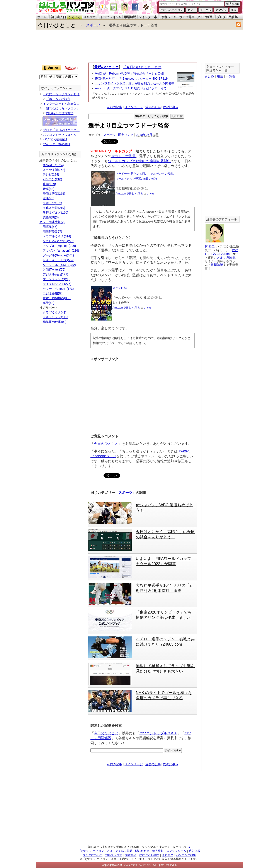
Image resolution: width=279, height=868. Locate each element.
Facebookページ (103, 456)
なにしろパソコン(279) (59, 241)
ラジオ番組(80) (53, 293)
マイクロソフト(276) (57, 284)
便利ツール (169, 17)
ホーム (42, 17)
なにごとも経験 (149, 855)
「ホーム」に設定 (58, 99)
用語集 (233, 17)
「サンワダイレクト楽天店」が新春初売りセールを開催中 (135, 83)
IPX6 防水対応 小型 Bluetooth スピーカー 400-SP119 (131, 78)
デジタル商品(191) (55, 274)
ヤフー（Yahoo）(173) (58, 289)
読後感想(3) (51, 217)
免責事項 (131, 855)
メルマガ (90, 17)
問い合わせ (142, 851)
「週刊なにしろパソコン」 (61, 108)
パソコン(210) (52, 179)
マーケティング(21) (56, 279)
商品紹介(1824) (53, 165)
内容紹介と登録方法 (60, 113)
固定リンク (126, 135)
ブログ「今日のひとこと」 (61, 130)
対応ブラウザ (114, 855)
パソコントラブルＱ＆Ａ (158, 733)
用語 (220, 76)
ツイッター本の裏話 (57, 144)
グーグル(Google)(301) (58, 255)
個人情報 (158, 851)
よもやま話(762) (54, 170)
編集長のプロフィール (222, 219)
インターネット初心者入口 (61, 104)
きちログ (168, 855)
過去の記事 (153, 107)
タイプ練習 (205, 17)
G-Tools (151, 194)
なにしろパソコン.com (56, 88)
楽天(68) (48, 303)
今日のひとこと (57, 25)
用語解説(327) (52, 232)
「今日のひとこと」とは (142, 67)
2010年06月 (144, 135)
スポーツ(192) (52, 203)
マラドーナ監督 (124, 156)
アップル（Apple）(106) (59, 246)
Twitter (184, 451)
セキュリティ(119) (55, 317)
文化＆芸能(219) (54, 208)
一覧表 (231, 76)
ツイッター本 (148, 17)
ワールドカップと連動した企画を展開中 (139, 161)
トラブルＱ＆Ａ (111, 17)
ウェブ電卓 (187, 17)
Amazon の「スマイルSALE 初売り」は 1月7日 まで (131, 88)
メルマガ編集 (226, 258)
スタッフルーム (176, 851)
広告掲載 (195, 851)
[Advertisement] (139, 46)
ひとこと (75, 17)
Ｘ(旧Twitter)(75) (54, 269)
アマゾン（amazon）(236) (61, 251)
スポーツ (93, 25)
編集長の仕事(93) (55, 322)
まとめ (209, 76)
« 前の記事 (115, 107)
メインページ (134, 107)
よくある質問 (124, 851)
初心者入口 (58, 17)
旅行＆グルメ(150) (55, 213)
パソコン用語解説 (55, 139)
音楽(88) (48, 189)
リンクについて (93, 855)
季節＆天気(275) (54, 194)
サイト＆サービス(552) (59, 260)
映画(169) (49, 184)
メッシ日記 (120, 288)
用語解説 (130, 17)
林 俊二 (210, 246)
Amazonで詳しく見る (129, 194)
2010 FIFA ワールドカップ (111, 151)
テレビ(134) (51, 174)
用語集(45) (50, 227)
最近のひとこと (106, 67)
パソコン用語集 (186, 855)
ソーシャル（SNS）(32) (59, 265)
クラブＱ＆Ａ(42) (54, 312)
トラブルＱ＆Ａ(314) (57, 236)
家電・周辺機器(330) (57, 298)
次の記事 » (170, 107)
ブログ (221, 17)
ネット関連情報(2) (52, 222)
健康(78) (48, 198)
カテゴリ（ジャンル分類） (60, 154)
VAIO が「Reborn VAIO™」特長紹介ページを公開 (129, 73)
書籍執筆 (217, 265)
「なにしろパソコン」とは (61, 94)
